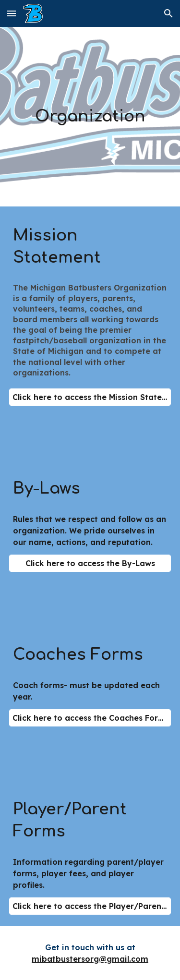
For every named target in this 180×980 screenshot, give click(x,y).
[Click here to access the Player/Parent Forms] (90, 906)
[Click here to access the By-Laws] (90, 563)
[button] (12, 13)
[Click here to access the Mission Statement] (90, 397)
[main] (90, 117)
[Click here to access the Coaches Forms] (90, 718)
